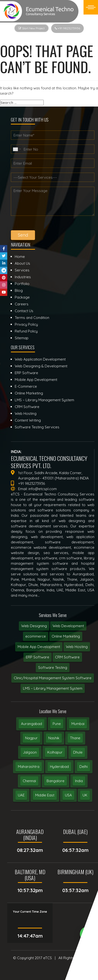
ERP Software (38, 657)
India (79, 781)
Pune (57, 724)
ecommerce (36, 636)
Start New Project (31, 28)
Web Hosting (77, 647)
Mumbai (78, 724)
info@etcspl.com (43, 489)
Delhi (84, 767)
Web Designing (34, 626)
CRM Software (67, 657)
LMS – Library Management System (53, 688)
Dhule (78, 752)
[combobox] (17, 149)
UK (85, 795)
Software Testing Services (37, 427)
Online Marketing (66, 636)
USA (68, 795)
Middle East (45, 795)
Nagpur (31, 738)
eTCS (48, 958)
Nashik (54, 738)
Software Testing (53, 667)
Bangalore (56, 781)
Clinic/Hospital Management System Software (53, 678)
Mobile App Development (39, 647)
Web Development (68, 626)
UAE (21, 795)
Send (23, 235)
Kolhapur (55, 752)
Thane (75, 738)
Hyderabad (59, 767)
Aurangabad (31, 724)
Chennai (29, 781)
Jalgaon (30, 752)
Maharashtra (29, 767)
